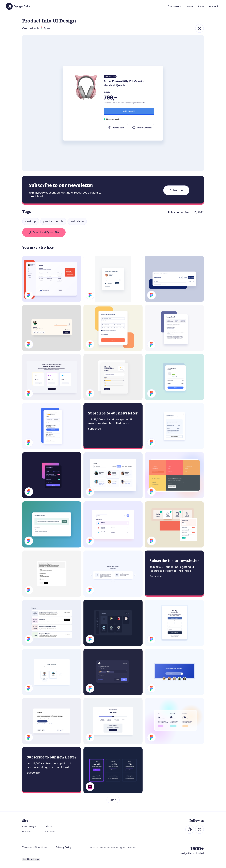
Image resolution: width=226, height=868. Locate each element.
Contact (50, 832)
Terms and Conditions (35, 847)
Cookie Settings (31, 859)
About (49, 826)
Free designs (29, 826)
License (26, 832)
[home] (18, 5)
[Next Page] (113, 800)
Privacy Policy (64, 847)
